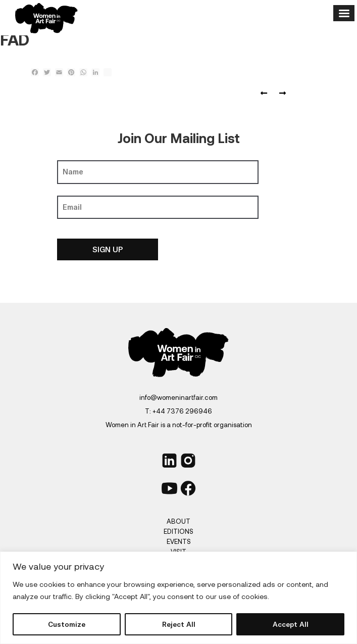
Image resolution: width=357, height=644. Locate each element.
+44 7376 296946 (182, 411)
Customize (67, 624)
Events (179, 541)
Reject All (179, 624)
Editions (178, 531)
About (178, 521)
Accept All (291, 624)
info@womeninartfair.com (178, 397)
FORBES (266, 94)
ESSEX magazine (280, 94)
